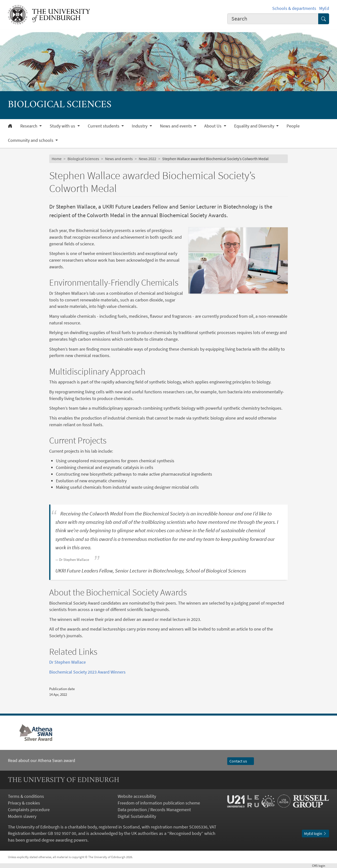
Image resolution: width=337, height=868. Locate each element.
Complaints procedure (29, 810)
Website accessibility (137, 796)
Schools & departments (294, 8)
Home (57, 159)
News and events (119, 159)
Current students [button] (104, 126)
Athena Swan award (56, 760)
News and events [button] (176, 126)
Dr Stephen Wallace (67, 662)
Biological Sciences (83, 159)
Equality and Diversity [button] (255, 126)
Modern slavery (22, 816)
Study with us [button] (63, 126)
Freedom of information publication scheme (159, 803)
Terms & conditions (26, 796)
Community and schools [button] (31, 140)
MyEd (324, 8)
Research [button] (29, 126)
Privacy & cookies (24, 803)
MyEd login (315, 834)
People (293, 126)
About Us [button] (213, 126)
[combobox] (273, 19)
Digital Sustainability (137, 816)
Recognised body (185, 833)
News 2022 (147, 159)
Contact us (241, 761)
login (321, 866)
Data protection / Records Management (154, 810)
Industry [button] (140, 126)
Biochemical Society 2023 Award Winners (87, 672)
